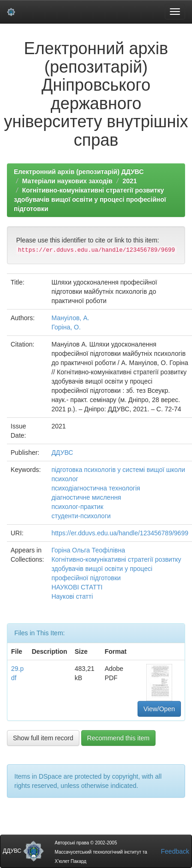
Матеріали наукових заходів (67, 181)
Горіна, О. (66, 327)
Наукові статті (72, 596)
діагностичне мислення (86, 497)
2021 (129, 181)
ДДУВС (62, 453)
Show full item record (43, 738)
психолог (65, 479)
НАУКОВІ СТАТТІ (77, 587)
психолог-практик (77, 507)
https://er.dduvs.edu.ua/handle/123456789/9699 (120, 533)
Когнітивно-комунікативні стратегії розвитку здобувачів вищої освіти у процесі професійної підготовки (90, 199)
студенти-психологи (81, 516)
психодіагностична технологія (96, 488)
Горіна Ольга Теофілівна (88, 550)
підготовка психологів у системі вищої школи (118, 470)
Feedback (175, 851)
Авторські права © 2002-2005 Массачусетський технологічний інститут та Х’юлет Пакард (101, 852)
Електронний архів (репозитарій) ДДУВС (79, 172)
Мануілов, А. (70, 318)
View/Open (159, 709)
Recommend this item (118, 738)
